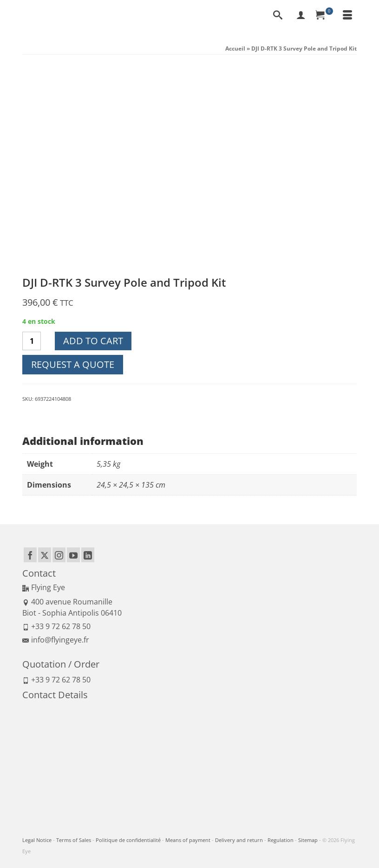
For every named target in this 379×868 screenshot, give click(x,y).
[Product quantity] (32, 341)
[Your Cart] (324, 16)
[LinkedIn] (88, 555)
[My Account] (301, 16)
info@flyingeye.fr (56, 640)
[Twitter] (45, 555)
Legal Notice (37, 840)
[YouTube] (73, 555)
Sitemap (308, 840)
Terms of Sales (74, 840)
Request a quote (73, 364)
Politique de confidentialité (128, 840)
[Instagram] (59, 555)
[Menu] (347, 16)
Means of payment (188, 840)
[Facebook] (30, 555)
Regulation (281, 840)
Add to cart (93, 341)
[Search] (278, 16)
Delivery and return (239, 840)
